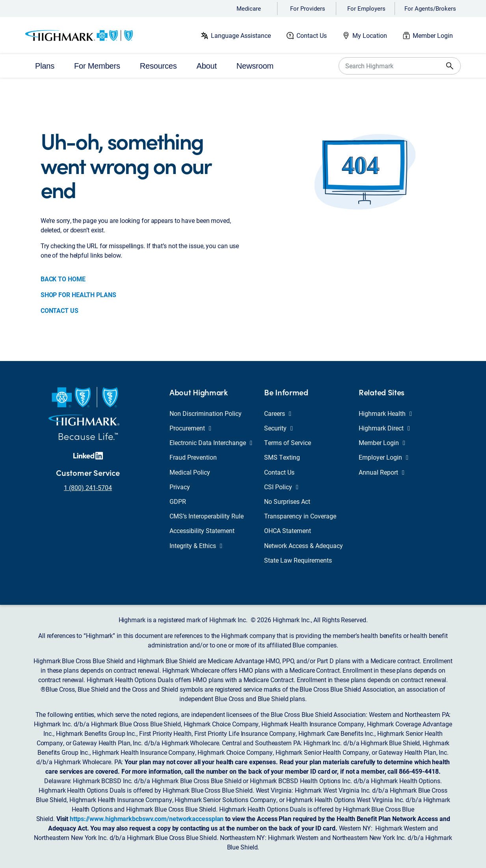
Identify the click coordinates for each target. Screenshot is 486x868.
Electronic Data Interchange (211, 442)
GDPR (178, 501)
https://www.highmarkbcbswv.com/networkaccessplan (147, 818)
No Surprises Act (287, 501)
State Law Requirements (298, 560)
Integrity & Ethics (196, 545)
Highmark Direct (384, 428)
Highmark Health (385, 413)
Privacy (180, 487)
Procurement (190, 428)
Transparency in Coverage (300, 516)
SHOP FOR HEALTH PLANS (78, 295)
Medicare (249, 8)
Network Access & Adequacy (304, 545)
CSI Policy (281, 487)
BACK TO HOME (63, 279)
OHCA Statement (288, 530)
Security (278, 428)
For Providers (308, 8)
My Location (370, 35)
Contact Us (312, 35)
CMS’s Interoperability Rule (207, 516)
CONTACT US (60, 310)
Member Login (433, 35)
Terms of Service (288, 442)
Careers (278, 413)
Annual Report (382, 472)
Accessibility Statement (202, 530)
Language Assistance (241, 35)
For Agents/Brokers (430, 8)
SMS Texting (282, 457)
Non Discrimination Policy (206, 413)
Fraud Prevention (193, 457)
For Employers (366, 8)
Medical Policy (190, 472)
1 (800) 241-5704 (88, 487)
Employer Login (384, 457)
